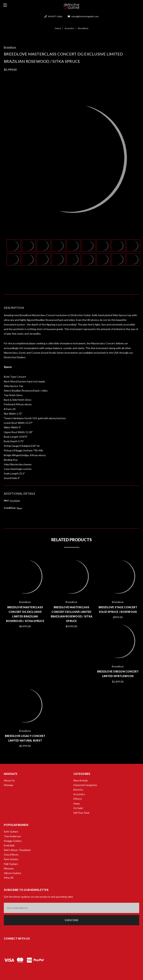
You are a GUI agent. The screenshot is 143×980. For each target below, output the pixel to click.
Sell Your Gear (81, 813)
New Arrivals (81, 780)
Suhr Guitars (11, 831)
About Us (9, 780)
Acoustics (79, 794)
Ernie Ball (9, 845)
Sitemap (8, 785)
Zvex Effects (11, 855)
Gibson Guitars (13, 873)
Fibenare (9, 868)
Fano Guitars (11, 859)
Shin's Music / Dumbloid (17, 850)
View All (8, 878)
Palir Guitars (11, 864)
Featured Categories (85, 785)
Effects (78, 799)
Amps (77, 803)
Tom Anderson (12, 836)
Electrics (78, 790)
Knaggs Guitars (13, 841)
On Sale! (78, 808)
